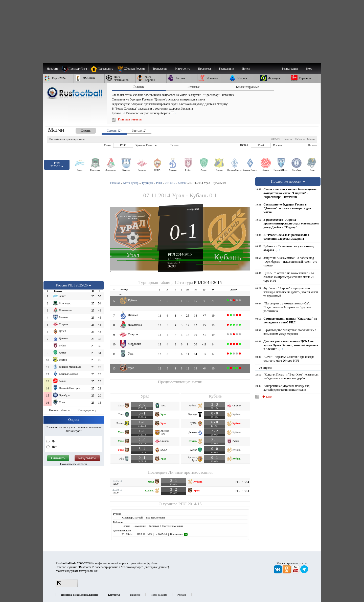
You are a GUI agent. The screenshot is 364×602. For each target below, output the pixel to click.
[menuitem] (133, 69)
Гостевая (154, 526)
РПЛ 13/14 (242, 482)
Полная (126, 526)
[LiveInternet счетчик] (67, 586)
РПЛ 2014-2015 (180, 254)
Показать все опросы (74, 464)
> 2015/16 (161, 534)
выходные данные (156, 567)
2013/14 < (128, 534)
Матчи (311, 139)
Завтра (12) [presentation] (139, 131)
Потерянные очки (173, 526)
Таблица (300, 139)
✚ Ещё (267, 397)
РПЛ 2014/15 (190, 504)
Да (53, 441)
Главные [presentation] (139, 87)
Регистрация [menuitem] (290, 69)
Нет (54, 447)
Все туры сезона (155, 517)
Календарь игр (87, 410)
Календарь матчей (132, 517)
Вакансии (135, 595)
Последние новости (288, 181)
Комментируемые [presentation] (247, 87)
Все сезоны (179, 534)
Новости (288, 139)
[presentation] (81, 130)
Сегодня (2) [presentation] (114, 131)
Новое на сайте (159, 595)
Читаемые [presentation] (193, 87)
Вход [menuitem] (309, 69)
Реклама (182, 595)
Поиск (246, 69)
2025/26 (275, 139)
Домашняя (140, 526)
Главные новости (130, 119)
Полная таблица (59, 410)
